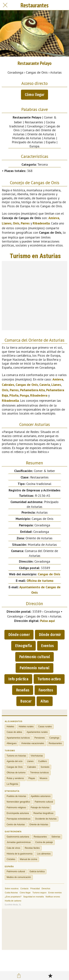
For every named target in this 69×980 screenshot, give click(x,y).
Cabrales (8, 385)
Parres (25, 223)
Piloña (14, 395)
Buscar (26, 701)
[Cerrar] (5, 5)
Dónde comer (19, 635)
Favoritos (46, 690)
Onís (16, 223)
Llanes (7, 223)
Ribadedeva (39, 395)
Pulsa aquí (47, 621)
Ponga (24, 395)
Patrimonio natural (34, 668)
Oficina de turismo (40, 581)
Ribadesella (41, 223)
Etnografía (23, 646)
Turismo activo (49, 679)
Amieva (54, 218)
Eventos (47, 646)
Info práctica (18, 679)
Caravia (45, 385)
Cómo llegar (34, 95)
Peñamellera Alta (32, 390)
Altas (45, 701)
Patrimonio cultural (35, 657)
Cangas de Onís (27, 385)
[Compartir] (19, 976)
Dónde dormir (50, 635)
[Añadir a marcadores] (50, 976)
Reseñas (23, 690)
